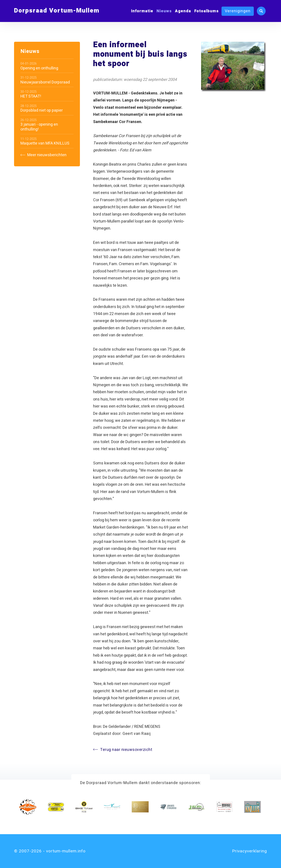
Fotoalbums (206, 11)
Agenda (183, 11)
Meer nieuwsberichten (43, 155)
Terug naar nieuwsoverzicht (123, 750)
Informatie (142, 11)
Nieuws (164, 11)
